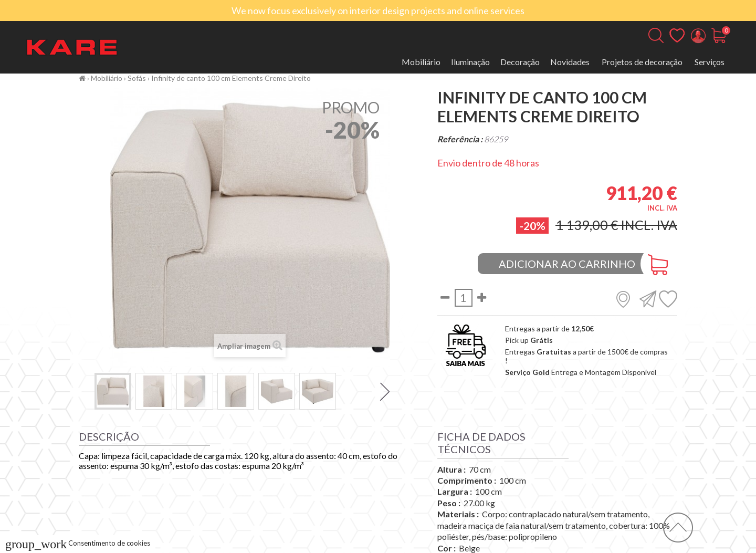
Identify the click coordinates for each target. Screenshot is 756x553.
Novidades (570, 62)
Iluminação (470, 62)
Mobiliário (421, 62)
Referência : (460, 139)
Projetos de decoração (642, 62)
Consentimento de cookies (78, 543)
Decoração (520, 62)
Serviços (710, 62)
